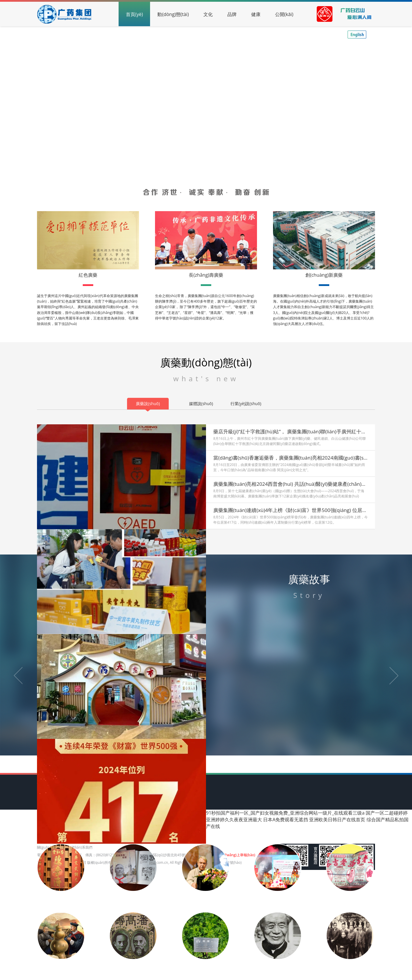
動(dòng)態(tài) (173, 14)
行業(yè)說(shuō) (246, 404)
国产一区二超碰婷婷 (387, 813)
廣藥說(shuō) (148, 404)
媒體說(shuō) (201, 404)
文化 (208, 14)
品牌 (232, 14)
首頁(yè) (134, 14)
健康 (256, 14)
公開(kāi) (284, 14)
